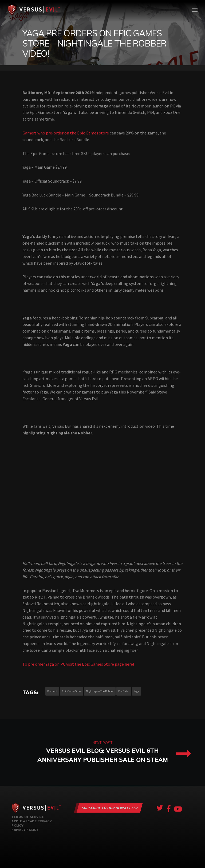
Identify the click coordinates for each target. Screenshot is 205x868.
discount (52, 691)
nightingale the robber (100, 691)
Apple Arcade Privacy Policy (31, 823)
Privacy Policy (25, 830)
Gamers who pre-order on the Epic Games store (66, 133)
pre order (124, 691)
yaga (137, 691)
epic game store (72, 691)
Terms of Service (28, 817)
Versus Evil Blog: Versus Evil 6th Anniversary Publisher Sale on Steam (102, 752)
